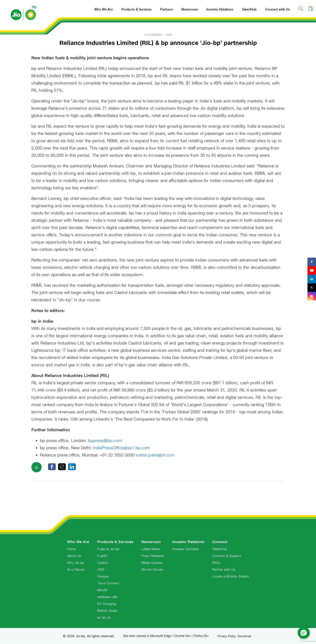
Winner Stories (152, 569)
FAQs (216, 563)
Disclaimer (244, 636)
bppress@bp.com (105, 440)
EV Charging (107, 604)
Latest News (151, 549)
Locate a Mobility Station (231, 576)
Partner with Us (224, 569)
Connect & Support (227, 556)
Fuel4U (102, 556)
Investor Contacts (186, 549)
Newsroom (190, 9)
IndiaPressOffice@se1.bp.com (122, 448)
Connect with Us (278, 9)
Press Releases (153, 556)
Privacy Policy (227, 636)
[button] (304, 633)
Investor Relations (220, 9)
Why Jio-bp (76, 563)
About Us (74, 556)
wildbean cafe (107, 597)
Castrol (102, 563)
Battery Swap (107, 610)
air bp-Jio (104, 617)
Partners (167, 9)
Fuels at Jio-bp (108, 549)
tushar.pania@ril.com (155, 455)
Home (71, 549)
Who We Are (104, 9)
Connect (220, 542)
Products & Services (136, 9)
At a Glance (76, 569)
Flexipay (103, 576)
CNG (101, 569)
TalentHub (249, 9)
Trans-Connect (108, 583)
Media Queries (152, 563)
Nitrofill (102, 590)
